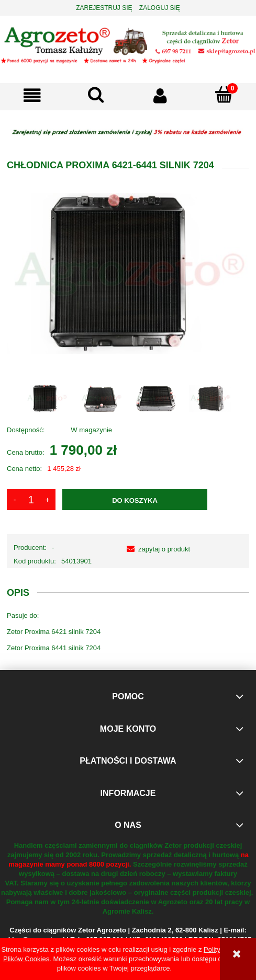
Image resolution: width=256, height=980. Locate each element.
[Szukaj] (96, 95)
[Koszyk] (224, 95)
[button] (32, 95)
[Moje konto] (160, 95)
